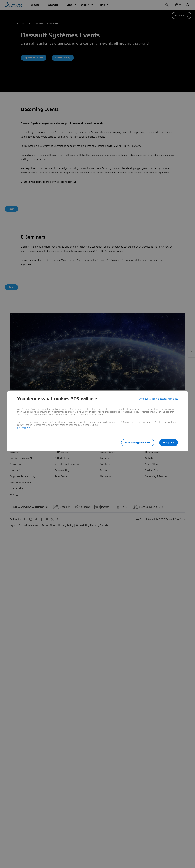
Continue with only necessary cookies (158, 399)
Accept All (169, 443)
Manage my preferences (138, 443)
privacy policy (24, 428)
